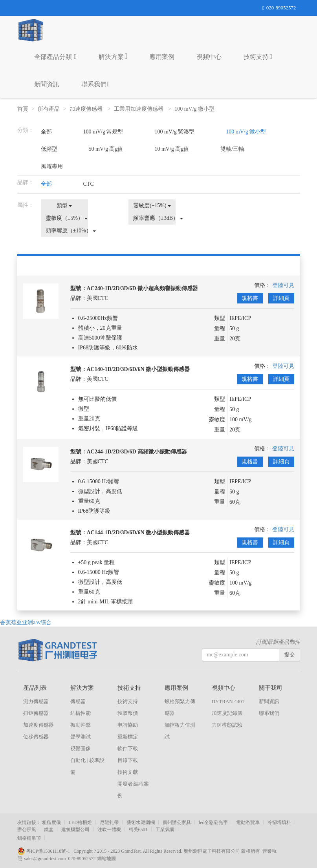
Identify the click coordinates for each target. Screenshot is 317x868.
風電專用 (52, 166)
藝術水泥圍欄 (141, 822)
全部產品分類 (56, 57)
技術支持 (258, 57)
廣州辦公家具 (177, 822)
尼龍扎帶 (109, 822)
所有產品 (49, 109)
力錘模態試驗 (227, 725)
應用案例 (162, 57)
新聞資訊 (47, 84)
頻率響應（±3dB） (154, 218)
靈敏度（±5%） (67, 218)
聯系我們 (96, 84)
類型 (64, 206)
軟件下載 (128, 748)
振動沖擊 (81, 725)
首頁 (23, 109)
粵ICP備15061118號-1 (46, 851)
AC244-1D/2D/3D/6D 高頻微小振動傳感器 (137, 452)
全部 (46, 132)
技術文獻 (128, 772)
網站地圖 (106, 859)
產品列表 (35, 688)
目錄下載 (128, 760)
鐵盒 (49, 830)
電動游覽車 (248, 822)
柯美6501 (138, 830)
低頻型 (49, 149)
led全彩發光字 (213, 822)
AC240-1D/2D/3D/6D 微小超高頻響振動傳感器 (143, 288)
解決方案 (113, 56)
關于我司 (271, 688)
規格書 (250, 298)
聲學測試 (81, 737)
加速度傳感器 (87, 109)
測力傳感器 (36, 701)
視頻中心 (209, 57)
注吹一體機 (109, 830)
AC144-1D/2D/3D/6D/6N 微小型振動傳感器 (138, 533)
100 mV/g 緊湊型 (174, 132)
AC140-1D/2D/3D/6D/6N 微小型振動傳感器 (138, 369)
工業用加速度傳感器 (139, 109)
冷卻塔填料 (279, 822)
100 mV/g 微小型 (195, 109)
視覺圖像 (81, 748)
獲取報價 (128, 713)
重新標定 (128, 737)
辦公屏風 (27, 830)
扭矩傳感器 (36, 713)
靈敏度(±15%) (152, 206)
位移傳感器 (36, 737)
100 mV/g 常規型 (103, 132)
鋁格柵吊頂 (29, 838)
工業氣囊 (165, 830)
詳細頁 (281, 298)
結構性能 (81, 713)
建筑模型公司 (75, 830)
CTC (89, 184)
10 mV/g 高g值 (172, 149)
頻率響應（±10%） (67, 231)
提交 (290, 655)
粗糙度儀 (51, 822)
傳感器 (78, 701)
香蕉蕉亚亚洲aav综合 (26, 622)
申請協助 (128, 725)
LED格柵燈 (80, 822)
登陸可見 (283, 285)
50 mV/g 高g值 (106, 149)
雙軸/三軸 (232, 149)
